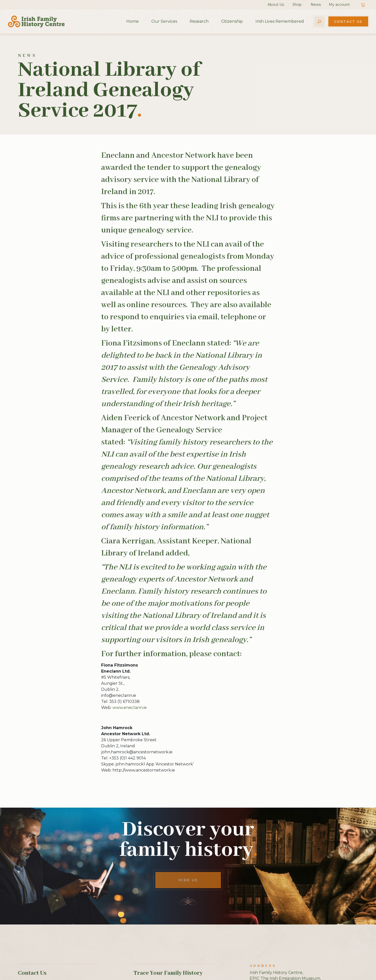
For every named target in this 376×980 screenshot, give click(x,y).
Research (199, 21)
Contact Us (348, 21)
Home (133, 21)
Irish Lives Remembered (280, 21)
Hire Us (188, 880)
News (316, 5)
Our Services (164, 21)
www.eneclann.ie (130, 708)
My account (339, 5)
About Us (276, 5)
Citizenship (232, 21)
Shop (297, 5)
